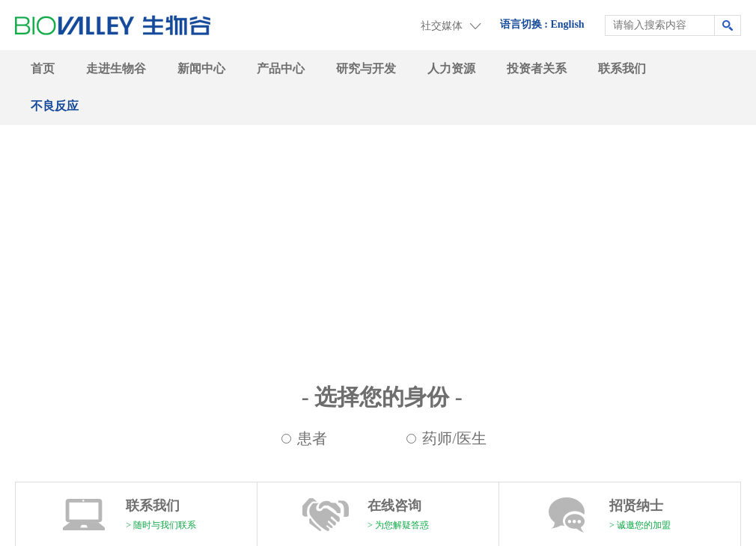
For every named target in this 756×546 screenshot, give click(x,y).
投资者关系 (537, 68)
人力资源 (451, 68)
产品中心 (281, 68)
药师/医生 (454, 438)
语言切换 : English (542, 24)
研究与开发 (366, 68)
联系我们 (622, 68)
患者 (312, 438)
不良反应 (55, 106)
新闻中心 (201, 68)
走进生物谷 (116, 68)
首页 (43, 68)
